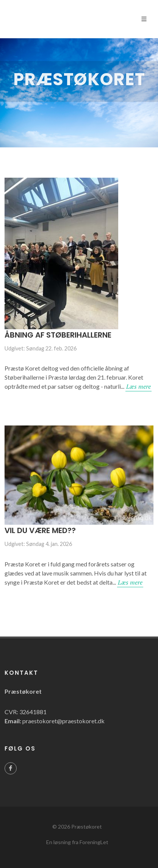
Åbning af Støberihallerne (58, 335)
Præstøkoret (87, 827)
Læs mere (138, 386)
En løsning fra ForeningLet (77, 842)
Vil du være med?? (40, 530)
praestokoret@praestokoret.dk (63, 721)
